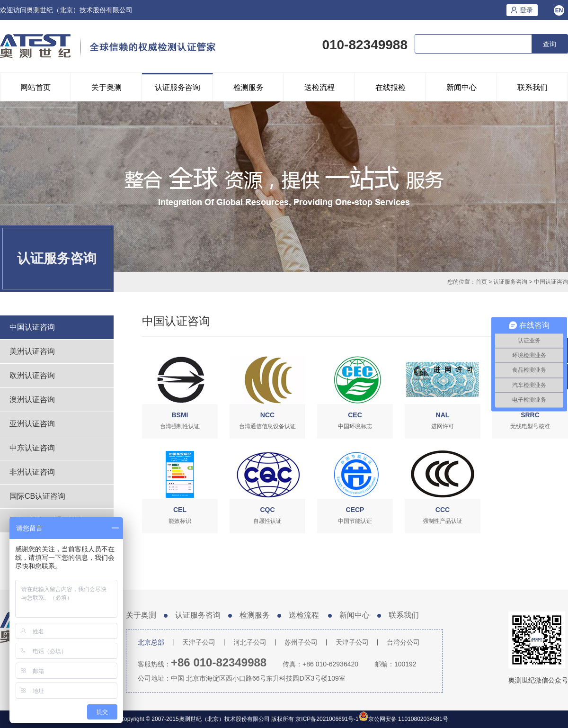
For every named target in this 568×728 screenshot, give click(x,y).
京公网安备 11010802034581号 (408, 719)
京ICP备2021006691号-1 (326, 719)
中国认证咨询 (551, 282)
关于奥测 (106, 87)
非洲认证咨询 (32, 472)
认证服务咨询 (177, 87)
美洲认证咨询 (32, 351)
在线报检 (390, 87)
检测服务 (248, 87)
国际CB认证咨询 (37, 496)
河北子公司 (250, 642)
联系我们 (532, 87)
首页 (481, 282)
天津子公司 (199, 642)
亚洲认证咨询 (32, 424)
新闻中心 (461, 87)
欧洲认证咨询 (32, 375)
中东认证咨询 (32, 448)
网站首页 (35, 87)
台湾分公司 (403, 642)
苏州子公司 (301, 642)
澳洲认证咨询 (32, 400)
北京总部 (151, 642)
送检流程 (319, 87)
